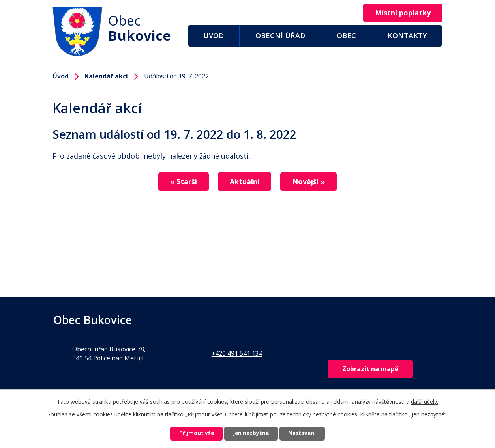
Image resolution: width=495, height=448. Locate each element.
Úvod (214, 35)
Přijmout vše (191, 433)
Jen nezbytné (251, 433)
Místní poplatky (400, 13)
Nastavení (308, 433)
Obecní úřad (280, 35)
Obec (346, 35)
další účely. (425, 400)
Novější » (313, 182)
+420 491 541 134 (237, 353)
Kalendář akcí (106, 76)
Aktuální (245, 182)
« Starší (179, 182)
